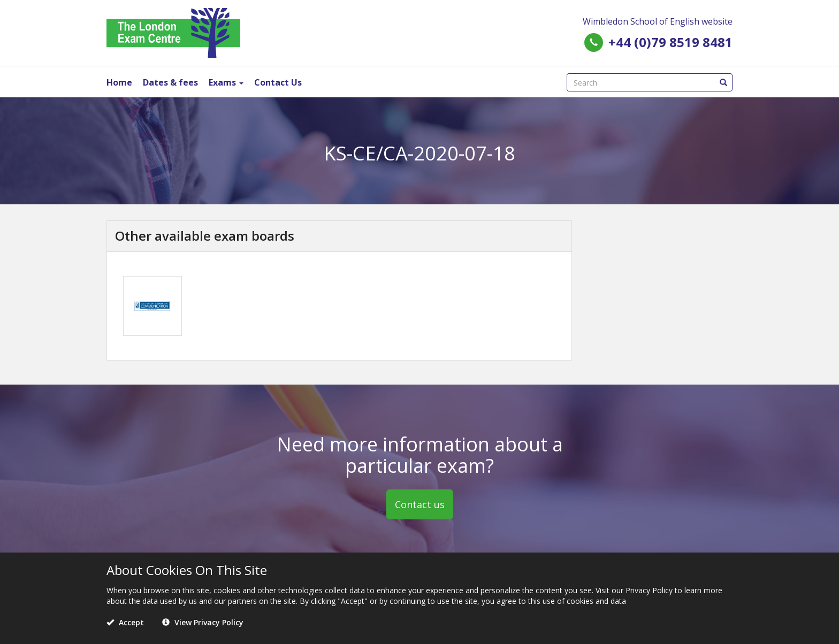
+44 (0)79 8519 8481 (670, 42)
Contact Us (278, 82)
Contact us (420, 504)
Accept (125, 622)
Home (119, 82)
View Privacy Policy (203, 622)
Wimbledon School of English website (658, 21)
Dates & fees (170, 82)
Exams (226, 82)
